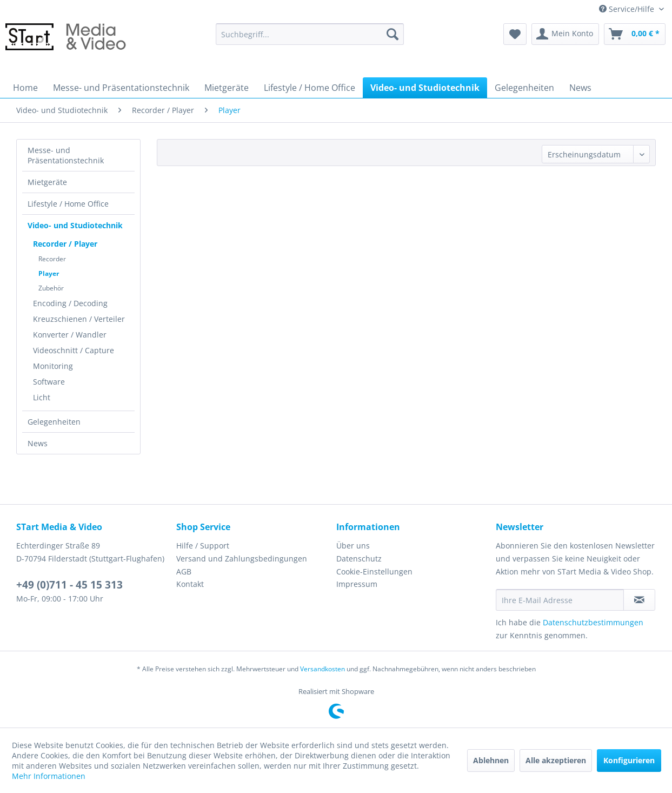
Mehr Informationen (49, 776)
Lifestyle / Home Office (68, 204)
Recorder (52, 259)
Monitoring (53, 366)
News (38, 443)
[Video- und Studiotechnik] (425, 88)
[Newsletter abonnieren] (639, 600)
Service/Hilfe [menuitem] (628, 9)
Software (49, 382)
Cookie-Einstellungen (374, 571)
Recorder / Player (65, 244)
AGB (184, 571)
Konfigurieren (629, 760)
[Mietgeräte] (227, 88)
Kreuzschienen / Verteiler (79, 319)
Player (49, 273)
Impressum (357, 584)
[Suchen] (392, 34)
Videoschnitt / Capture (74, 350)
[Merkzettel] (515, 34)
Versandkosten (322, 669)
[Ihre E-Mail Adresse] (560, 600)
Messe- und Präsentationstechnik (66, 155)
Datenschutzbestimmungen (593, 622)
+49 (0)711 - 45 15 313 (69, 585)
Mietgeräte (47, 182)
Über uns (353, 546)
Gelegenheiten (54, 422)
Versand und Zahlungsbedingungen (242, 559)
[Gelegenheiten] (524, 88)
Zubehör (51, 288)
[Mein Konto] (565, 34)
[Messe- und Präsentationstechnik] (121, 88)
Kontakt (190, 584)
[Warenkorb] (635, 34)
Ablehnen (491, 760)
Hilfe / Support (203, 546)
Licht (42, 397)
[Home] (25, 88)
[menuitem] (310, 34)
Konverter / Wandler (70, 335)
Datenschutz (359, 559)
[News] (580, 88)
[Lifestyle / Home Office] (310, 88)
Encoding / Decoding (70, 303)
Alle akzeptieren (556, 760)
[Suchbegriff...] (310, 34)
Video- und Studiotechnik (75, 225)
